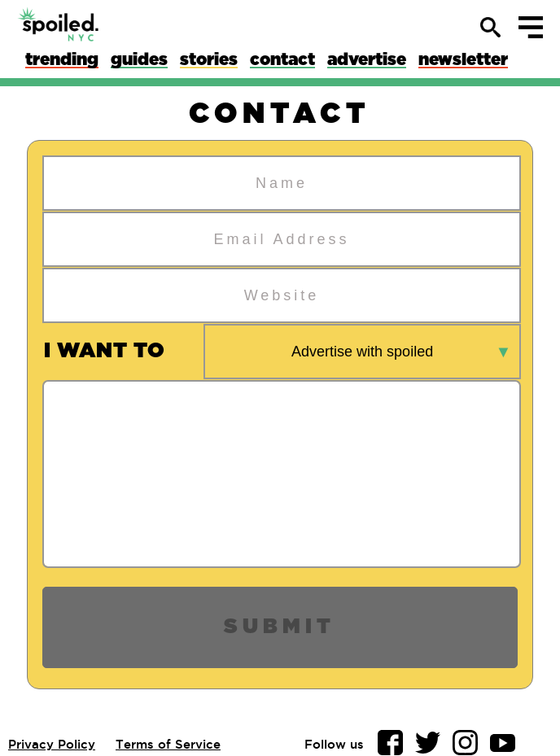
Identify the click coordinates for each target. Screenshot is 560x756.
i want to (105, 351)
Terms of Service (168, 744)
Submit (280, 627)
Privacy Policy (52, 744)
